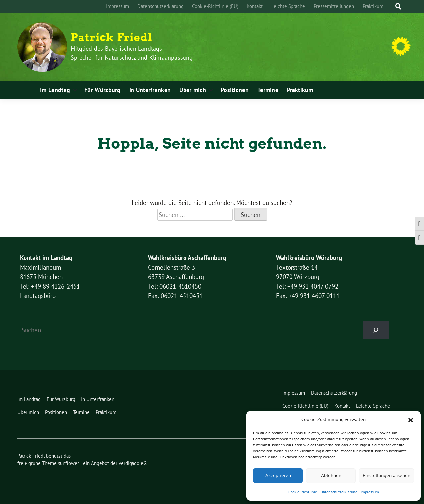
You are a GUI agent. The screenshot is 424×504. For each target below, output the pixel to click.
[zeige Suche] (398, 6)
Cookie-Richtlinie (303, 492)
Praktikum (373, 6)
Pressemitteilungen (334, 6)
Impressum (370, 492)
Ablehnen (331, 475)
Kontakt (255, 6)
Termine (268, 90)
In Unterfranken (150, 90)
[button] (411, 420)
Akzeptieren (278, 475)
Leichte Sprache (288, 6)
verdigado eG (132, 463)
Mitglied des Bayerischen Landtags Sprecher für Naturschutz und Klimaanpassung (132, 53)
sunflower (68, 463)
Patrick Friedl (111, 37)
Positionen (235, 90)
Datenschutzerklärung (339, 492)
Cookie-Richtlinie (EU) (215, 6)
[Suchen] (376, 330)
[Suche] (392, 6)
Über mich (193, 90)
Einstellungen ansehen (387, 475)
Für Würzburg (103, 90)
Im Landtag (55, 90)
